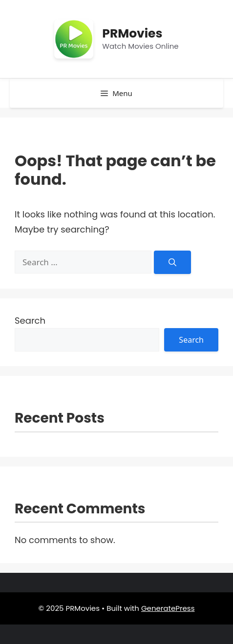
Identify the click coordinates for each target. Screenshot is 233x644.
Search (30, 321)
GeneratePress (168, 608)
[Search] (172, 262)
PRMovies (132, 33)
